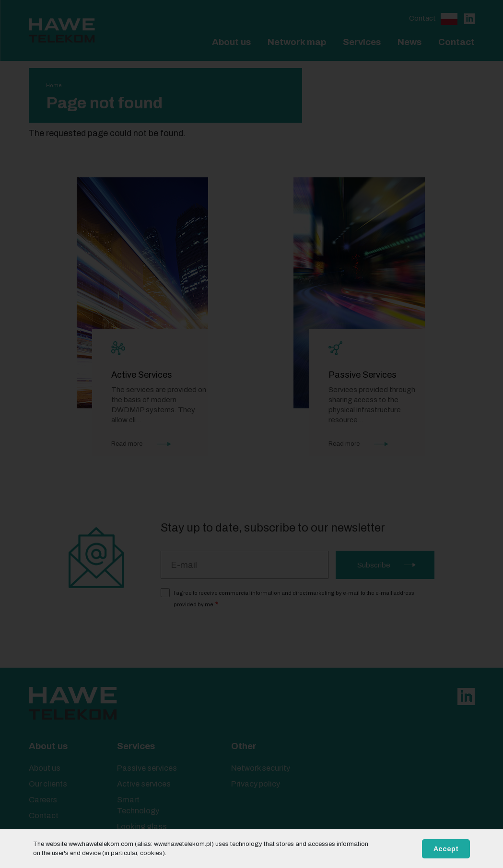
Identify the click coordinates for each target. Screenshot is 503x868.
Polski (449, 19)
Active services (144, 784)
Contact (422, 18)
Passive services (147, 768)
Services (362, 42)
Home (54, 85)
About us (231, 42)
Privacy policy (256, 784)
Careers (43, 800)
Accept (446, 849)
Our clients (48, 784)
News (409, 42)
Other (244, 746)
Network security (261, 768)
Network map (297, 42)
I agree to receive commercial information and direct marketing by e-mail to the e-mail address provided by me (294, 599)
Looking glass (142, 827)
